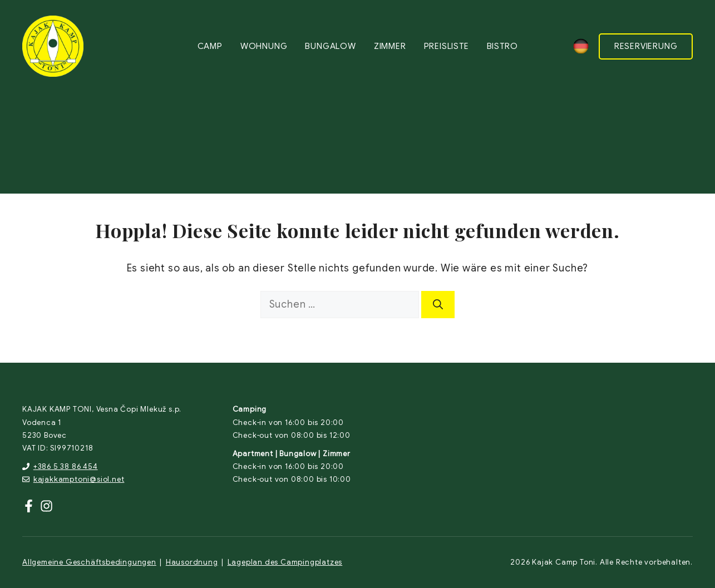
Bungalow (330, 46)
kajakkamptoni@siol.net (79, 479)
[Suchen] (438, 305)
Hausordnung (192, 562)
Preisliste (447, 46)
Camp (210, 46)
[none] (581, 46)
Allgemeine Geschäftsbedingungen (89, 562)
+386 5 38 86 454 (66, 466)
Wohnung (264, 46)
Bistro (502, 46)
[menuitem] (581, 46)
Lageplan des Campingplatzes (285, 562)
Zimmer (390, 46)
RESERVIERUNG (646, 46)
